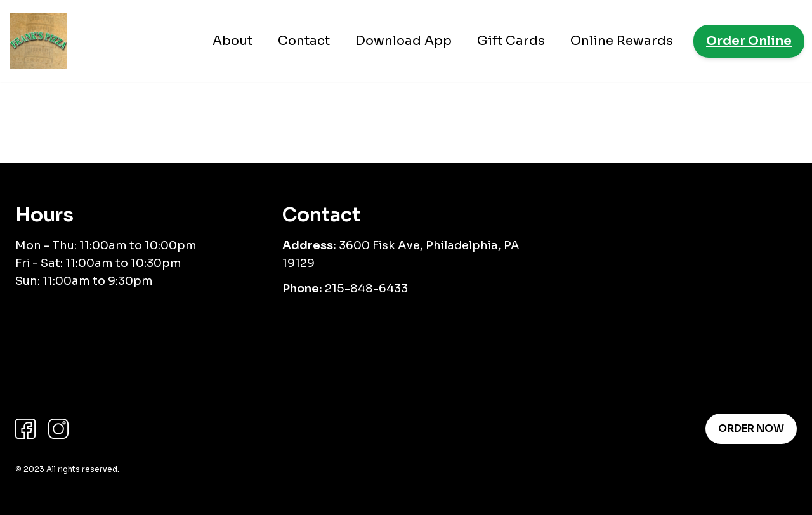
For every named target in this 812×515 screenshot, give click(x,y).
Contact (304, 41)
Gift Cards (511, 41)
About (232, 41)
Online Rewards (622, 41)
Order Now (751, 428)
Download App (403, 41)
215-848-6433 (366, 289)
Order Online (749, 41)
